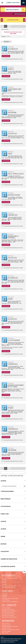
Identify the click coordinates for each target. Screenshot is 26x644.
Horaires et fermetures (8, 609)
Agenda (4, 580)
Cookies (4, 630)
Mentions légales (6, 631)
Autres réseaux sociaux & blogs (10, 598)
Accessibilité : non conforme (7, 642)
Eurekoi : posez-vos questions (10, 602)
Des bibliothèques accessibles (10, 627)
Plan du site (5, 633)
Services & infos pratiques (9, 578)
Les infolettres (6, 600)
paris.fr (2, 637)
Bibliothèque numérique (9, 587)
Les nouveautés (6, 608)
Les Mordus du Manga (8, 616)
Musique (4, 581)
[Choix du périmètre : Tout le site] (3, 10)
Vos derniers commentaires (9, 617)
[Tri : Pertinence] (7, 42)
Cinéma (4, 583)
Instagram (5, 595)
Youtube (4, 597)
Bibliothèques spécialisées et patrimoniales (11, 639)
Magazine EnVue (6, 625)
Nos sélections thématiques (9, 611)
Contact (7, 623)
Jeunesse (4, 584)
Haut (24, 572)
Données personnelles (13, 630)
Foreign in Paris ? (6, 628)
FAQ (3, 623)
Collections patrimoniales (9, 586)
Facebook (5, 594)
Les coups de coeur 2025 (8, 614)
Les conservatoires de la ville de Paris (9, 640)
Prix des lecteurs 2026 (8, 612)
